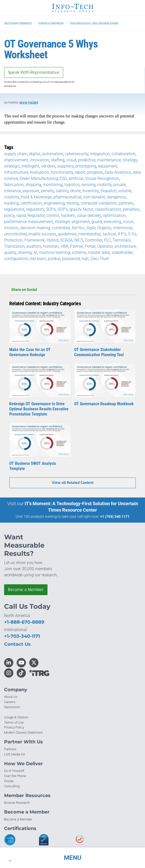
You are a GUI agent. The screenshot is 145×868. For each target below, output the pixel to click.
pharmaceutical (67, 197)
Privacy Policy (14, 727)
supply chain (16, 154)
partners (126, 203)
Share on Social (72, 290)
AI (35, 252)
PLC (107, 240)
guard (97, 222)
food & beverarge (36, 197)
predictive (87, 160)
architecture (125, 246)
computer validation (99, 203)
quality (10, 252)
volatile (125, 191)
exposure (31, 191)
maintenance (109, 160)
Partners (10, 749)
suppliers (65, 166)
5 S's (132, 234)
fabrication (14, 185)
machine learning (54, 252)
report (80, 172)
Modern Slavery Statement (23, 732)
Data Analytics (118, 172)
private (120, 185)
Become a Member (26, 590)
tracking (11, 203)
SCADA (66, 240)
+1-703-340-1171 (22, 636)
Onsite (9, 781)
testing (73, 203)
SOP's (63, 209)
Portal (90, 246)
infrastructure (16, 172)
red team (38, 259)
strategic (12, 166)
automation (53, 154)
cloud (71, 160)
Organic (104, 228)
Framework (35, 240)
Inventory (91, 191)
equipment (108, 166)
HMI (65, 246)
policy (9, 215)
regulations (14, 209)
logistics (72, 185)
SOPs (51, 209)
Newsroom (12, 707)
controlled (61, 228)
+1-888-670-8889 (24, 622)
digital (35, 154)
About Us (11, 697)
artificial (76, 178)
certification (31, 203)
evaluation (40, 172)
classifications (108, 209)
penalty (47, 191)
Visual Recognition (102, 178)
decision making (35, 228)
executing (112, 222)
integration (100, 154)
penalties (131, 209)
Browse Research (17, 803)
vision (128, 222)
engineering (54, 203)
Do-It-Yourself (14, 771)
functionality (62, 172)
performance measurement (28, 222)
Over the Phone (15, 776)
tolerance (12, 191)
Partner (76, 246)
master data (99, 252)
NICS (79, 240)
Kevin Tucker (29, 103)
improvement (16, 160)
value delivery (89, 215)
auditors (34, 246)
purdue (54, 259)
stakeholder (122, 252)
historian (51, 246)
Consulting (12, 786)
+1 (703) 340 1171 (115, 516)
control (53, 215)
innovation (39, 160)
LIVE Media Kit (14, 754)
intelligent (30, 166)
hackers (68, 215)
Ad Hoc (78, 228)
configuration (16, 259)
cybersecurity (77, 154)
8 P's (122, 234)
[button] (72, 858)
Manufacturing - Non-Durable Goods (94, 23)
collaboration (124, 154)
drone (75, 191)
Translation (14, 246)
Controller (94, 240)
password (71, 259)
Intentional (123, 228)
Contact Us (17, 644)
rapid (21, 215)
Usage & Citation (16, 717)
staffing (58, 160)
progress (95, 172)
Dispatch (109, 191)
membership (90, 234)
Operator (105, 246)
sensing (88, 185)
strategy (130, 160)
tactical (109, 234)
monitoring (53, 185)
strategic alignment (72, 222)
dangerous (117, 197)
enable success (42, 234)
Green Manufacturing (39, 178)
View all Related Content (73, 483)
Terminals (122, 240)
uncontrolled (15, 234)
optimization (114, 215)
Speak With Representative (34, 72)
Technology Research (18, 23)
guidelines (67, 234)
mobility (104, 185)
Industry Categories (51, 23)
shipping (33, 185)
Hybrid (52, 240)
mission (11, 228)
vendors (48, 166)
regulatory (35, 209)
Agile (91, 228)
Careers (10, 702)
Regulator (36, 215)
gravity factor (81, 209)
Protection (13, 240)
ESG (63, 178)
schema (79, 252)
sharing (25, 252)
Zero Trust (100, 259)
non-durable (94, 197)
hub (85, 259)
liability (62, 191)
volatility (12, 197)
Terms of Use (14, 722)
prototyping (86, 166)
